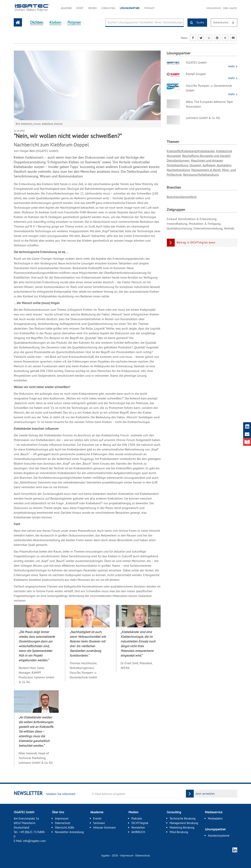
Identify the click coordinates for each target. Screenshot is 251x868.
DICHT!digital (140, 823)
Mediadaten (215, 818)
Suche (196, 23)
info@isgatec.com (34, 841)
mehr (232, 66)
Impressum (62, 818)
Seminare (99, 823)
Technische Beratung (183, 818)
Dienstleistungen (178, 160)
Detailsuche (225, 23)
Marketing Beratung (182, 827)
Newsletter (138, 827)
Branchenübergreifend (182, 197)
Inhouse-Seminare (104, 827)
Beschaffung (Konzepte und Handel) (206, 156)
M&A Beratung (179, 832)
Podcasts (137, 818)
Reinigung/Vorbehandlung (201, 175)
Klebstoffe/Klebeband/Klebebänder (191, 151)
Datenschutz (63, 823)
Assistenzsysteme (219, 836)
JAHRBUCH (138, 832)
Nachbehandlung (178, 170)
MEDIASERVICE (214, 8)
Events (97, 818)
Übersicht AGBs (65, 827)
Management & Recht (206, 170)
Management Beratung (184, 823)
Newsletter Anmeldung (69, 832)
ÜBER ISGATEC (230, 8)
